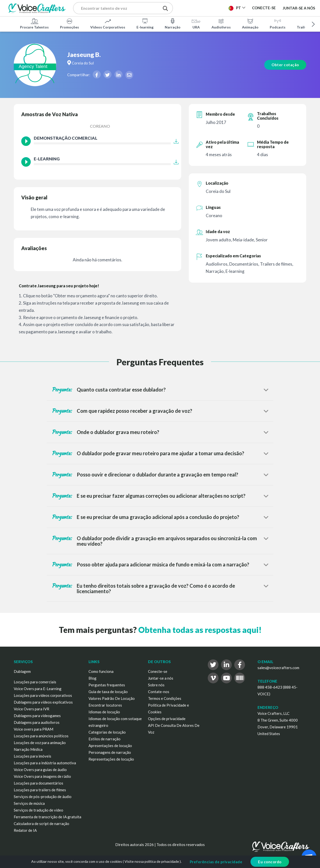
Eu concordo (270, 862)
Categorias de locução (107, 732)
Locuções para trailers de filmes (40, 790)
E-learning (145, 23)
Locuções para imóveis (32, 756)
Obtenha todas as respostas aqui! (200, 630)
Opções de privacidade (167, 719)
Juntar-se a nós (299, 8)
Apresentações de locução (110, 746)
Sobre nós (156, 685)
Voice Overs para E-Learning (38, 689)
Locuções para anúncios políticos (41, 736)
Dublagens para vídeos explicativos (43, 702)
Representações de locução (111, 759)
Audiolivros (221, 23)
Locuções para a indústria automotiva (45, 763)
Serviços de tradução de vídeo (38, 810)
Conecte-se (158, 671)
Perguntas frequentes (107, 685)
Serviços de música (29, 803)
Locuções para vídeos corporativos (43, 695)
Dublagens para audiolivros (37, 722)
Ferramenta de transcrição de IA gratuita (47, 817)
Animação (250, 23)
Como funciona (101, 671)
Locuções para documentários (38, 783)
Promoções (69, 23)
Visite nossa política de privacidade (152, 861)
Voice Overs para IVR (31, 709)
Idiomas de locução (104, 712)
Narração (173, 23)
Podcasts (278, 23)
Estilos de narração (104, 739)
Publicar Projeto (204, 9)
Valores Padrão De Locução (112, 698)
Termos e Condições (165, 698)
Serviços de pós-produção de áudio (43, 797)
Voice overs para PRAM (33, 729)
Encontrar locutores (105, 705)
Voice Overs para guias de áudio (40, 770)
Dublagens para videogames (37, 716)
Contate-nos (159, 692)
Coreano (100, 126)
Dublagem (22, 671)
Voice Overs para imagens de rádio (42, 776)
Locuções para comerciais (35, 682)
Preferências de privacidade (216, 862)
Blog (92, 678)
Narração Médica (28, 749)
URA (196, 23)
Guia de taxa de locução (108, 692)
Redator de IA (25, 830)
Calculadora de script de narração (41, 824)
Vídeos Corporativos (108, 23)
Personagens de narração (110, 752)
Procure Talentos (34, 23)
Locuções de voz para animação (40, 743)
